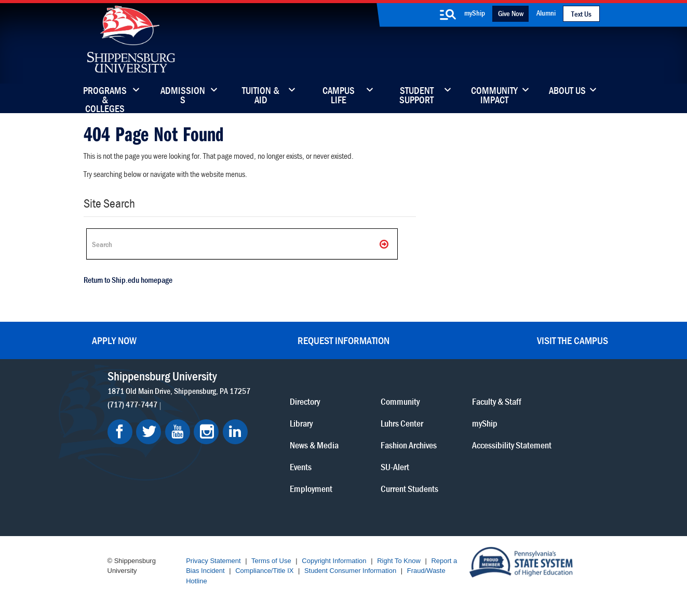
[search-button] (448, 15)
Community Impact (494, 96)
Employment (311, 489)
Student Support (416, 96)
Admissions (183, 96)
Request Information (343, 340)
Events (301, 467)
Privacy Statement (213, 561)
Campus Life (339, 96)
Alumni (546, 13)
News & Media (314, 445)
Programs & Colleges (105, 96)
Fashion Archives (409, 445)
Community (400, 401)
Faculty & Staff (497, 401)
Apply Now (114, 340)
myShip (475, 13)
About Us (567, 91)
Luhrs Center (402, 423)
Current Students (409, 489)
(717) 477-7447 (132, 404)
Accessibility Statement (512, 445)
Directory (305, 401)
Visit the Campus (572, 340)
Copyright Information (334, 561)
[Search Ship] (242, 244)
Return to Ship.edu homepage (128, 280)
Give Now (511, 13)
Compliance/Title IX (264, 571)
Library (301, 423)
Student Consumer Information (350, 571)
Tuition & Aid (261, 96)
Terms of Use (271, 561)
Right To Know (399, 561)
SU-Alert (395, 467)
